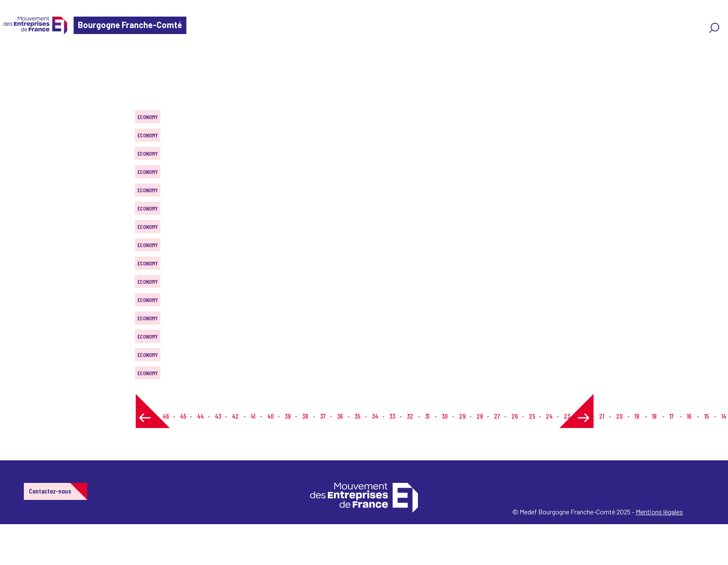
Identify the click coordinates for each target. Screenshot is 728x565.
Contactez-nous (50, 491)
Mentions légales (659, 512)
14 (724, 416)
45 (183, 416)
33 (392, 416)
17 (671, 416)
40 (270, 416)
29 (462, 416)
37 (323, 416)
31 (427, 416)
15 (707, 416)
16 (689, 416)
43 (218, 416)
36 (340, 416)
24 (549, 416)
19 (637, 416)
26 (515, 416)
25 (532, 416)
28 (480, 416)
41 (253, 416)
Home (19, 57)
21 (602, 416)
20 (619, 416)
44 (200, 416)
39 (288, 416)
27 (497, 416)
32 (410, 416)
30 (445, 416)
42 (235, 416)
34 (375, 416)
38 (305, 416)
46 (166, 416)
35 (357, 416)
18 (654, 416)
